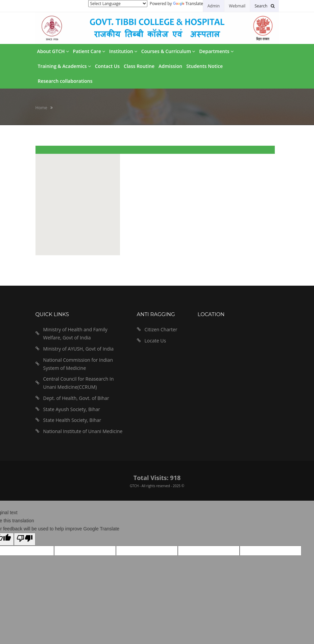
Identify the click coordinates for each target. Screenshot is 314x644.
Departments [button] (216, 51)
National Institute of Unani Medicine (83, 431)
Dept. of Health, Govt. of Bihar (76, 398)
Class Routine (139, 66)
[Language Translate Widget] (118, 4)
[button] (264, 6)
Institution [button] (123, 51)
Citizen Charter (161, 329)
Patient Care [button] (89, 51)
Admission (170, 66)
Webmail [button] (237, 6)
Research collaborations (65, 81)
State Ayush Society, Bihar (72, 409)
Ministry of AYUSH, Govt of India (79, 349)
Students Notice (204, 66)
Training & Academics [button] (64, 66)
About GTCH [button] (53, 51)
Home (41, 108)
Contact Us (107, 66)
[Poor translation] (25, 539)
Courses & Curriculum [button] (168, 51)
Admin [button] (214, 6)
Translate (188, 4)
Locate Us (155, 341)
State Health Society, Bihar (72, 420)
